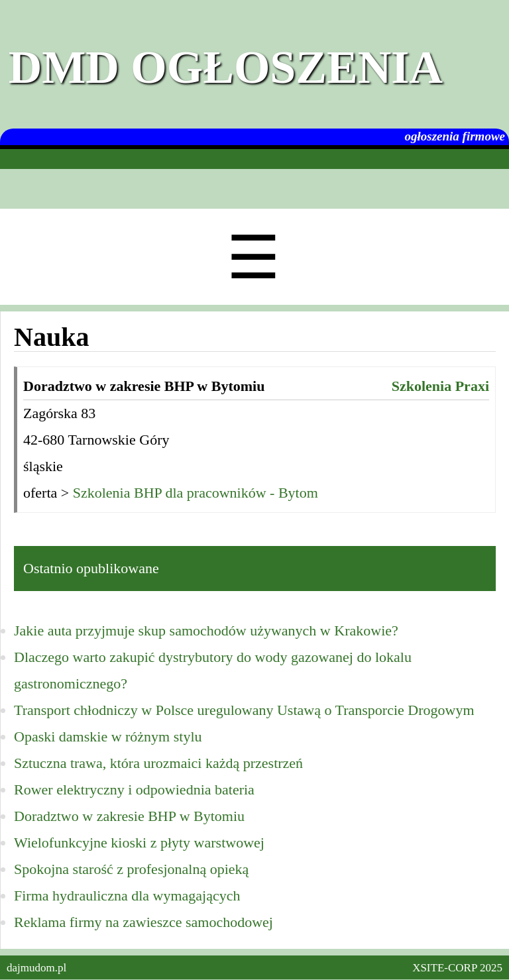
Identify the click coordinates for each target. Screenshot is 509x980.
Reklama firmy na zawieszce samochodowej (143, 922)
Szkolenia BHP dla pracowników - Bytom (196, 493)
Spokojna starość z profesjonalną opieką (131, 869)
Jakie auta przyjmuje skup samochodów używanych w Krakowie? (206, 630)
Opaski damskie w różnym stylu (108, 736)
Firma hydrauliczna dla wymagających (127, 896)
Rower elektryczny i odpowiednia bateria (134, 789)
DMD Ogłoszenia (226, 67)
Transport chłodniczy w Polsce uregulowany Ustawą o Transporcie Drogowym (244, 710)
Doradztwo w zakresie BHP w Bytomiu (129, 816)
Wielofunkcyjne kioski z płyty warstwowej (139, 843)
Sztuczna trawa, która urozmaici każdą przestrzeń (158, 763)
